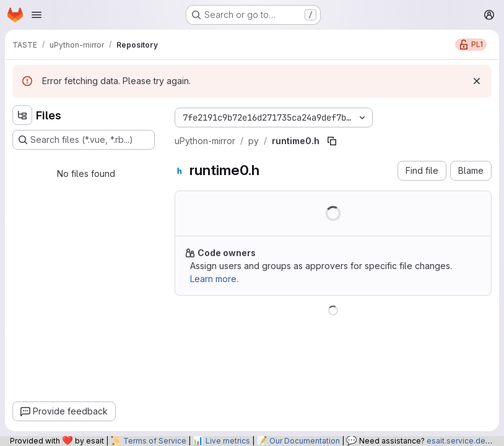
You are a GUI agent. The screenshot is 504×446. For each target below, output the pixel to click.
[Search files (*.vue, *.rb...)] (84, 140)
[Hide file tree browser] (22, 115)
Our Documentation (305, 441)
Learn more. (214, 279)
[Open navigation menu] (37, 15)
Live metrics (228, 441)
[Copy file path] (332, 141)
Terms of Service (155, 441)
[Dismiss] (477, 81)
